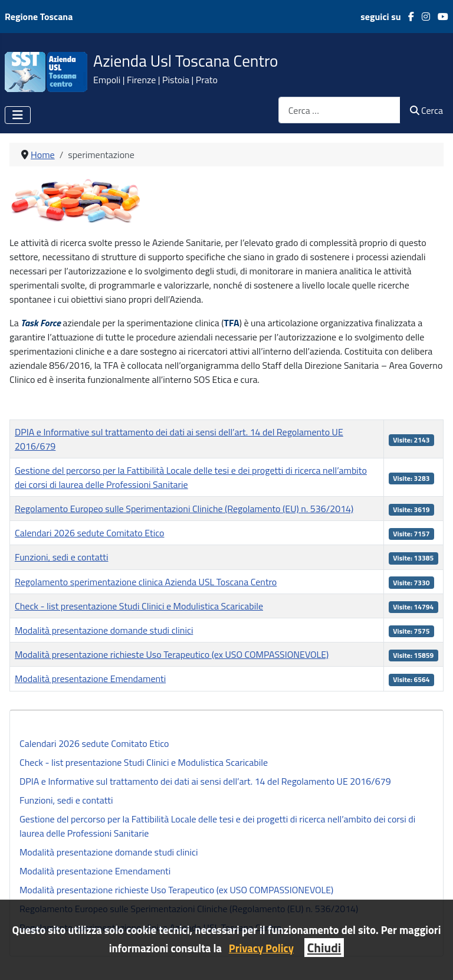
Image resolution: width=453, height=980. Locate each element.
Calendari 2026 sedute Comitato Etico (94, 743)
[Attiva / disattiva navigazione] (18, 115)
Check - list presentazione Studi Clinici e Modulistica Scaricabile (144, 762)
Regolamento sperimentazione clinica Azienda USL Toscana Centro (146, 582)
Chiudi (324, 948)
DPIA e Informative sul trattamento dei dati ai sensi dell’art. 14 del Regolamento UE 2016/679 (205, 781)
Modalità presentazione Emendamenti (95, 871)
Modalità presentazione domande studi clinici (109, 852)
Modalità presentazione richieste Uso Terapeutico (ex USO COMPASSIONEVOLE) (176, 890)
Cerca (426, 110)
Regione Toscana (39, 17)
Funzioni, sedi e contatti (66, 800)
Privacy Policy (261, 948)
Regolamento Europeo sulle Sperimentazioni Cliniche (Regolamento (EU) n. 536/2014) (184, 509)
